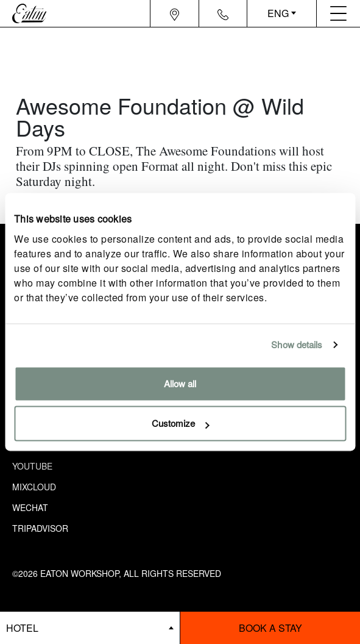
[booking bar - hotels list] (90, 628)
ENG (278, 13)
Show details (297, 345)
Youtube (32, 466)
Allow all (180, 383)
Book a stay (270, 628)
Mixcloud (34, 487)
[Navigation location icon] (175, 13)
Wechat (30, 507)
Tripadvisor (40, 528)
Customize (181, 424)
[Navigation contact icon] (223, 13)
